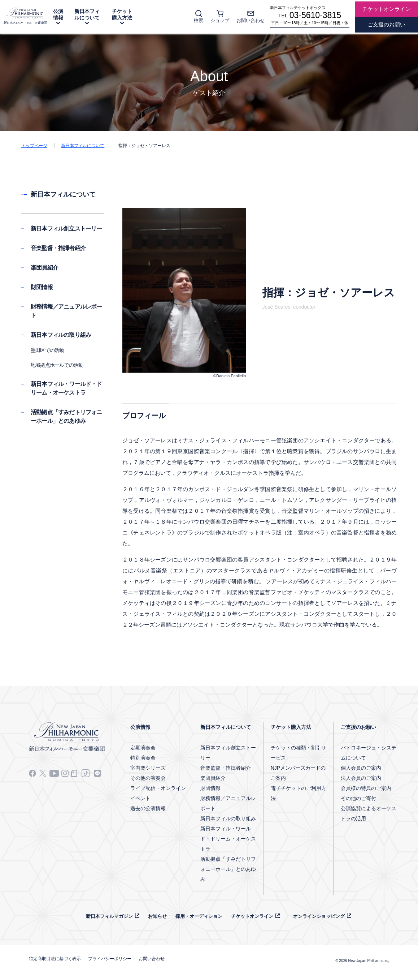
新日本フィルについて (87, 14)
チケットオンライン (252, 916)
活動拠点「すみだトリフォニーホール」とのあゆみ (228, 869)
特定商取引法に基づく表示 (55, 959)
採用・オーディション (199, 916)
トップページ (34, 146)
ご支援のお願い (358, 727)
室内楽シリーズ (148, 768)
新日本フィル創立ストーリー (66, 229)
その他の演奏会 (148, 778)
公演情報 (58, 14)
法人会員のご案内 (361, 778)
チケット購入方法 (122, 14)
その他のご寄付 (358, 798)
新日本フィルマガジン (109, 916)
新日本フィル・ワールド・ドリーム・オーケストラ (228, 839)
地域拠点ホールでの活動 (57, 365)
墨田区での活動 (47, 350)
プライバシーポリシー (110, 959)
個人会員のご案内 (361, 768)
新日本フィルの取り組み (61, 335)
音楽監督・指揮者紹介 (58, 248)
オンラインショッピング (319, 916)
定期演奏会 (143, 748)
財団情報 (42, 287)
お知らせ (157, 916)
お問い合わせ (152, 959)
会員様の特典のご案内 (366, 788)
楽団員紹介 (44, 268)
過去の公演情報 (148, 808)
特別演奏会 (143, 758)
